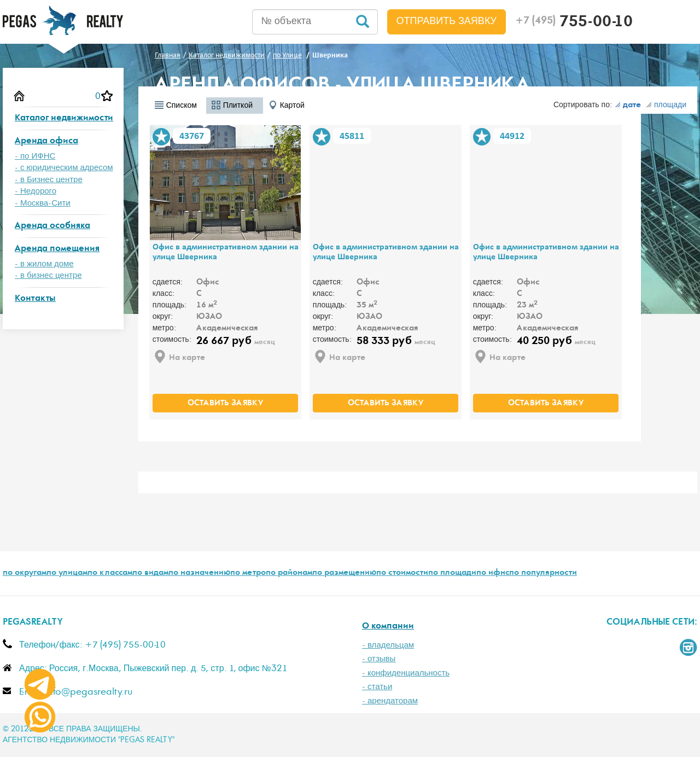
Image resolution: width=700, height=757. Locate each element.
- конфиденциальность (406, 673)
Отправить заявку (447, 21)
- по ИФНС (35, 156)
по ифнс (493, 573)
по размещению (344, 573)
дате (628, 106)
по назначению (199, 573)
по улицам (67, 573)
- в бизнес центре (48, 275)
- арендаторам (390, 701)
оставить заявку (225, 404)
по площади (452, 573)
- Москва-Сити (43, 203)
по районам (289, 573)
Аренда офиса (46, 141)
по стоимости (402, 573)
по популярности (543, 573)
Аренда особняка (52, 226)
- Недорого (36, 191)
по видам (150, 573)
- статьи (377, 687)
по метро (248, 573)
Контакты (35, 299)
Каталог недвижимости (64, 118)
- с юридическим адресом (64, 168)
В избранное (161, 137)
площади (666, 105)
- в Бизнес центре (49, 180)
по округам (25, 573)
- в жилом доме (44, 264)
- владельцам (388, 645)
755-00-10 (574, 23)
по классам (110, 573)
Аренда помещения (57, 249)
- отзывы (379, 659)
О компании (388, 627)
